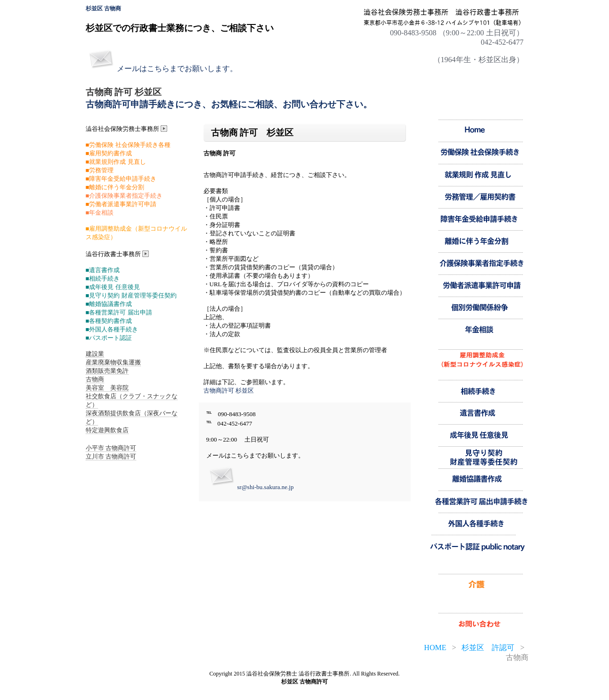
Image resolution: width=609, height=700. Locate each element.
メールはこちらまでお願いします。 (177, 68)
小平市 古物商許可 (111, 448)
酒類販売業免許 (107, 371)
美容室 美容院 (107, 388)
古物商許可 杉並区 (229, 390)
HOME (435, 648)
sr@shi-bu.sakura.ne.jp (266, 487)
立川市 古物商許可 (111, 456)
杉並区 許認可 (488, 648)
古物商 (95, 379)
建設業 (95, 354)
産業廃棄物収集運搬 (113, 362)
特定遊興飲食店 (107, 430)
